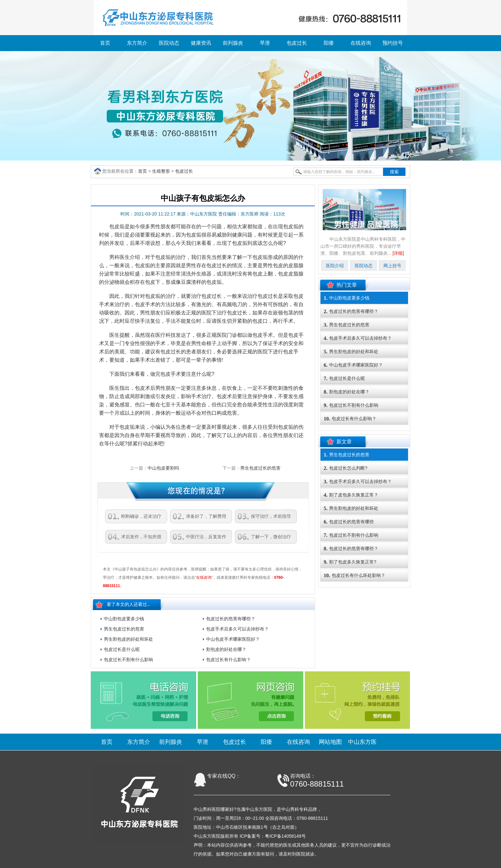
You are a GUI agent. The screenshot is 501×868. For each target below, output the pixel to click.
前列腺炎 (233, 43)
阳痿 (329, 43)
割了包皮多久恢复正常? (350, 562)
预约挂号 (393, 43)
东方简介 (137, 43)
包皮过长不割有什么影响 (128, 660)
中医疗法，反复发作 (206, 537)
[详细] (398, 253)
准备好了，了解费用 (206, 516)
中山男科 (290, 809)
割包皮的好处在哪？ (226, 649)
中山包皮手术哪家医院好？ (233, 639)
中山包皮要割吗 (163, 468)
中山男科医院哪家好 (214, 809)
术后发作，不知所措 (141, 537)
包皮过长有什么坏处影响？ (355, 575)
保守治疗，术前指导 (271, 516)
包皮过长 (297, 43)
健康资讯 (201, 43)
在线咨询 (361, 43)
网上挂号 (392, 266)
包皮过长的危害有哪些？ (231, 619)
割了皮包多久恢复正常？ (351, 495)
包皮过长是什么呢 (122, 649)
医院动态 (169, 43)
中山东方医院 (259, 809)
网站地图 (330, 742)
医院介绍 (335, 266)
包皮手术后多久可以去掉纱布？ (237, 629)
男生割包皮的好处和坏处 (128, 639)
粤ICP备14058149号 (285, 836)
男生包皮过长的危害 (260, 468)
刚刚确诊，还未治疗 (141, 516)
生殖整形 (161, 171)
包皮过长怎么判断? (346, 468)
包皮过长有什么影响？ (228, 660)
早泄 (265, 43)
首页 (105, 43)
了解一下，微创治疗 (271, 537)
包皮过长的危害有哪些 (349, 522)
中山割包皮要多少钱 (124, 619)
